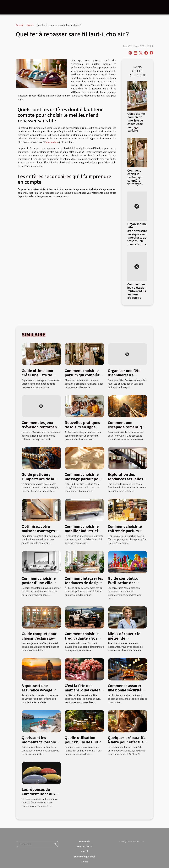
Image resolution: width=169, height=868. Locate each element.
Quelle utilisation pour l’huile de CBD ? (83, 740)
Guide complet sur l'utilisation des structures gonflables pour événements (127, 585)
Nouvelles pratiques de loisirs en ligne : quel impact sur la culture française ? (82, 429)
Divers (30, 25)
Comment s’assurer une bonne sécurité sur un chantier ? (125, 690)
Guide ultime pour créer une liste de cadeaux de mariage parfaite (136, 122)
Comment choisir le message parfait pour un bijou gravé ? (83, 479)
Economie (84, 841)
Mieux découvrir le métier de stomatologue (124, 638)
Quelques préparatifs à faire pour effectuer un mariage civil (127, 742)
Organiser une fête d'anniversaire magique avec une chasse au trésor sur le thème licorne (137, 234)
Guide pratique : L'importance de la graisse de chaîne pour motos (41, 481)
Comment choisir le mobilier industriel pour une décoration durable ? (82, 533)
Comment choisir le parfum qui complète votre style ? (135, 177)
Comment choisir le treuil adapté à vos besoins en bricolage (83, 638)
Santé (84, 851)
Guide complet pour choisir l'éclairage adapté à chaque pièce (41, 638)
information (52, 142)
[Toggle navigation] (10, 7)
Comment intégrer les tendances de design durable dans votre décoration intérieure (84, 585)
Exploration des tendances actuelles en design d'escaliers (126, 479)
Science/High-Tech (85, 856)
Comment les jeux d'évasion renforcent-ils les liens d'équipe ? (137, 291)
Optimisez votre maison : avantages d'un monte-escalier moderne (39, 533)
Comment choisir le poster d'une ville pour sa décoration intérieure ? (39, 585)
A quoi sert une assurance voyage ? (39, 688)
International (84, 846)
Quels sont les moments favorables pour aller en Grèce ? (40, 742)
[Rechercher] (37, 844)
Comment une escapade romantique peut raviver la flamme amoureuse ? (127, 429)
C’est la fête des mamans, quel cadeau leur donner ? (84, 690)
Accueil (20, 25)
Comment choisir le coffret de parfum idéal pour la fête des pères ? (126, 533)
